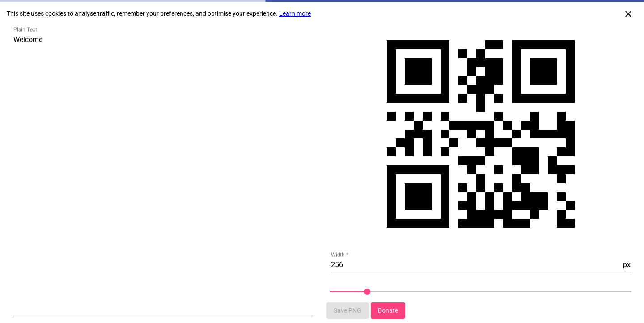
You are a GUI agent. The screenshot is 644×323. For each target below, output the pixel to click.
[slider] (481, 292)
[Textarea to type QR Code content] (163, 174)
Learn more (295, 13)
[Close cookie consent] (628, 13)
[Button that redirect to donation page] (388, 310)
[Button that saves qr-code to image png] (347, 310)
